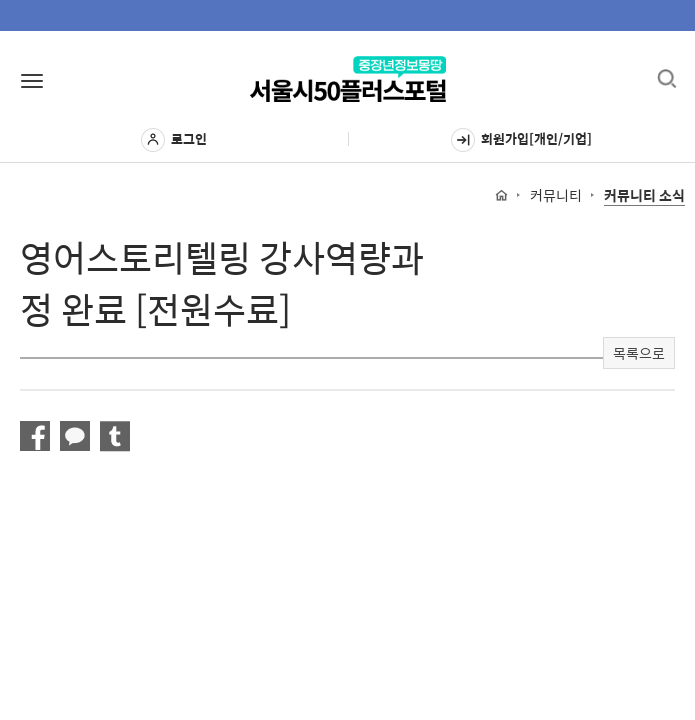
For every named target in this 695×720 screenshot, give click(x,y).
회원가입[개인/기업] (521, 140)
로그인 (174, 140)
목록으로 (639, 353)
